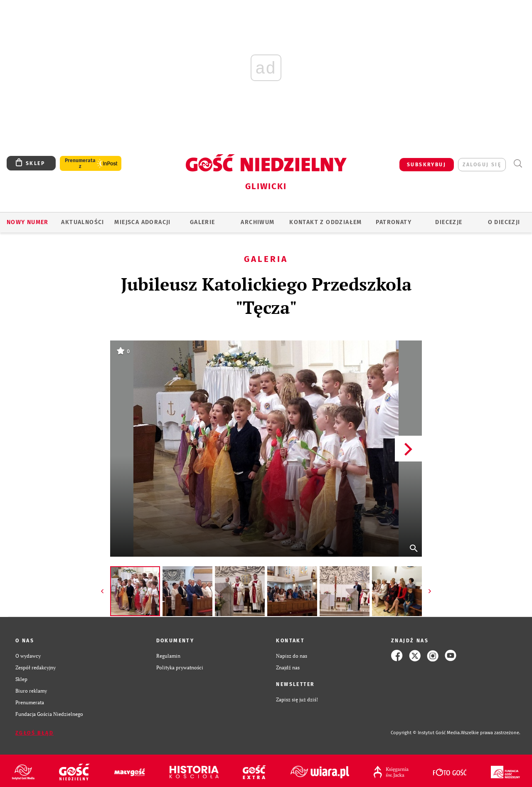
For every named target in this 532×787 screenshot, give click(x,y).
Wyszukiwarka (518, 164)
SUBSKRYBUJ (426, 165)
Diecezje (449, 222)
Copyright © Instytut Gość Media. (426, 733)
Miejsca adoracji (142, 222)
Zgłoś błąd (34, 733)
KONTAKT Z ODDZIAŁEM (326, 222)
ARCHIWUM (257, 222)
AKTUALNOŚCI (83, 222)
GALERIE (203, 222)
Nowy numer (28, 222)
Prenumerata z (80, 163)
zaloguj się (482, 165)
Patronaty (394, 222)
